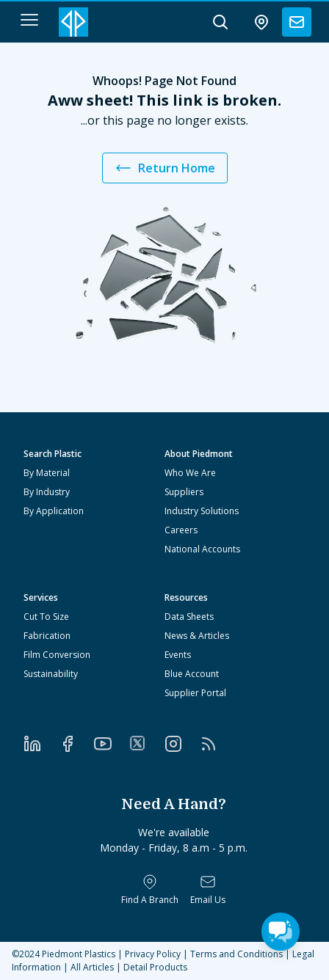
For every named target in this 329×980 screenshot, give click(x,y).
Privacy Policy (153, 954)
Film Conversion (57, 655)
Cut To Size (46, 617)
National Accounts (202, 549)
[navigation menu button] (29, 20)
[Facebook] (76, 744)
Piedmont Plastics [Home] (79, 954)
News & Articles (197, 636)
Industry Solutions (202, 511)
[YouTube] (112, 744)
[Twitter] (147, 743)
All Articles (92, 967)
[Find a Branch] (150, 890)
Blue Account (192, 674)
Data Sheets (189, 617)
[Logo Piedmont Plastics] (73, 22)
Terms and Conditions (236, 954)
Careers (181, 530)
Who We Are (190, 473)
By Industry (47, 492)
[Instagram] (182, 744)
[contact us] (297, 22)
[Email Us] (208, 890)
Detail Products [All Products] (155, 967)
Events (178, 655)
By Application (54, 511)
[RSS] (217, 744)
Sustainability (51, 674)
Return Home (165, 168)
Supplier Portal (195, 693)
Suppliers (184, 492)
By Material (47, 473)
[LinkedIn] (41, 744)
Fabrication (47, 636)
